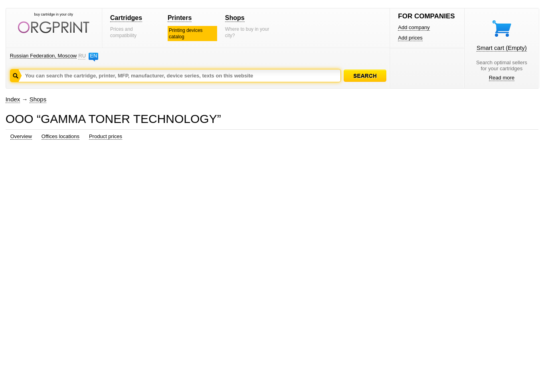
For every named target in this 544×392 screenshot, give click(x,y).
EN (93, 56)
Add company (414, 27)
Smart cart (502, 48)
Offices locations (60, 136)
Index (13, 99)
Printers (180, 18)
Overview (21, 136)
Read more (502, 78)
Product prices (106, 136)
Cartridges (126, 18)
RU (82, 56)
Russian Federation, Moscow (44, 56)
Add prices (410, 38)
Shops (235, 18)
